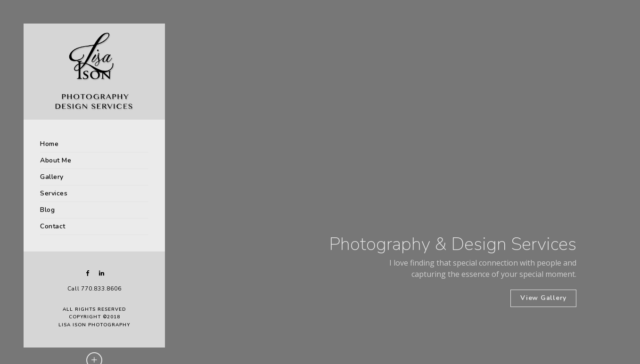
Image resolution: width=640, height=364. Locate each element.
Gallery (52, 177)
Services (54, 193)
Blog (47, 210)
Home (49, 144)
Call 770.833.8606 (94, 289)
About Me (56, 160)
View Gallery (543, 298)
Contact (53, 226)
